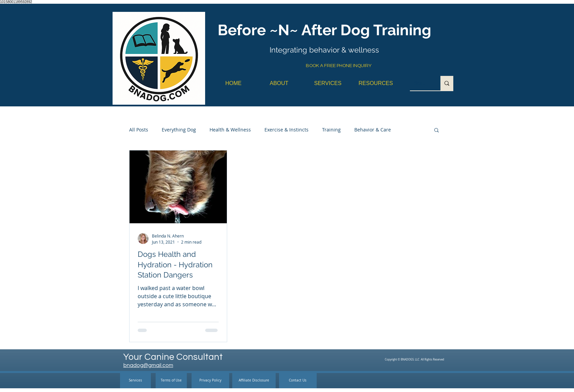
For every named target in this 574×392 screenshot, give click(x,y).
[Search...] (420, 83)
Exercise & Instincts (286, 130)
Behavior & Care (373, 130)
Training (331, 130)
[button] (437, 131)
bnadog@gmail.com (148, 365)
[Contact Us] (298, 381)
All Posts (139, 130)
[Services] (135, 381)
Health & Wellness (230, 130)
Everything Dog (179, 130)
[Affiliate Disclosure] (254, 381)
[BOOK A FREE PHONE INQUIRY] (339, 66)
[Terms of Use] (171, 381)
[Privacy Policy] (210, 381)
